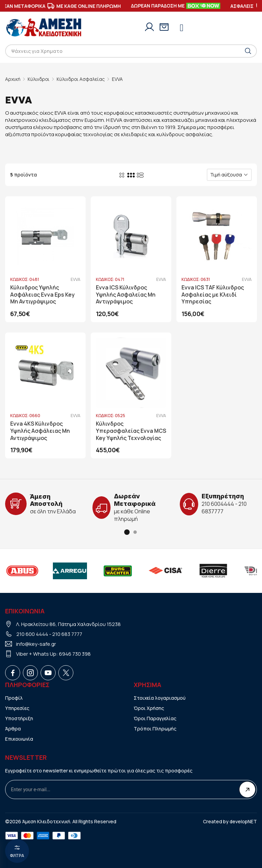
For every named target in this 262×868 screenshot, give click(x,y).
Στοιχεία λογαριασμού (160, 698)
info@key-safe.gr (36, 644)
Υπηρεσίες (17, 708)
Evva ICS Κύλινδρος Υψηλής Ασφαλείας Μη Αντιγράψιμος (126, 295)
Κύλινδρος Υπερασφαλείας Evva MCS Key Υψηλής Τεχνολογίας (125, 431)
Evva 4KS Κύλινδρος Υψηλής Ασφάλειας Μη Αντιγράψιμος (40, 431)
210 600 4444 (32, 634)
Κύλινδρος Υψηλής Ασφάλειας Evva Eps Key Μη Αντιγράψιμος (42, 295)
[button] (127, 532)
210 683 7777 (67, 634)
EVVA (119, 79)
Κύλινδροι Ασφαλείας (82, 79)
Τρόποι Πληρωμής (155, 728)
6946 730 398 (75, 653)
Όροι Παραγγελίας (155, 718)
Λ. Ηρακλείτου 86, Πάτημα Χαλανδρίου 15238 (69, 624)
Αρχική (13, 79)
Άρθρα (13, 728)
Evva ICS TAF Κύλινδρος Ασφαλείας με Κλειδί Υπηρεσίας (213, 295)
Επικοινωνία (19, 738)
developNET (243, 821)
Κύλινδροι (39, 79)
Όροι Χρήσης (149, 708)
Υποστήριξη (19, 718)
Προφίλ (14, 698)
